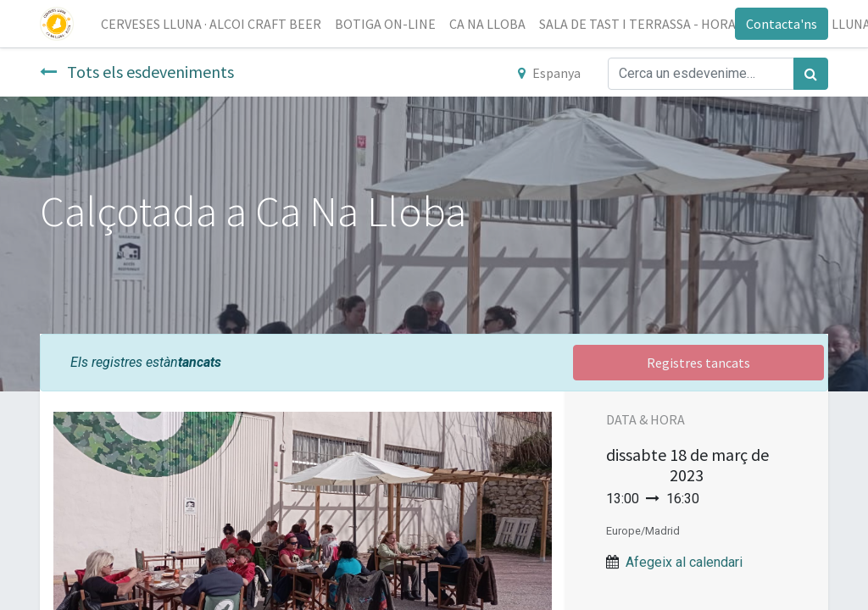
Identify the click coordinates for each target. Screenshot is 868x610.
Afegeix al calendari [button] (684, 562)
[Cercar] (811, 74)
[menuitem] (211, 24)
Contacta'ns (782, 24)
